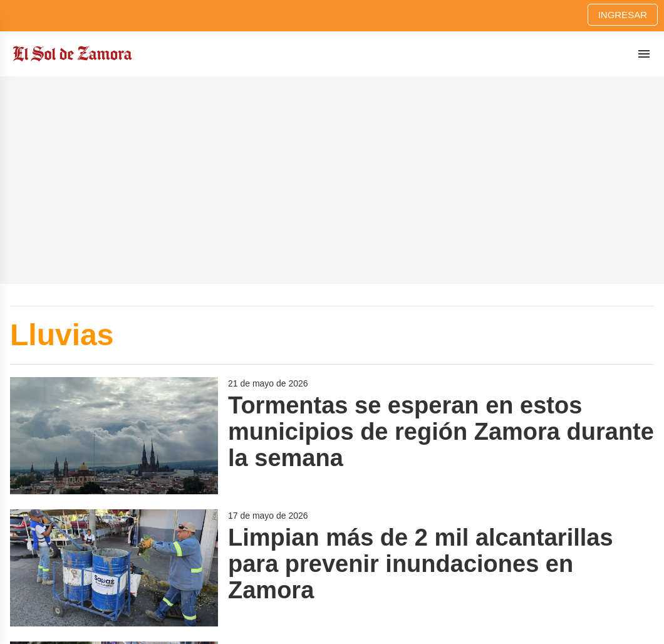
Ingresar (623, 15)
